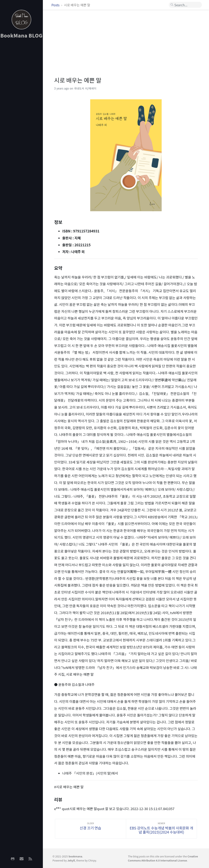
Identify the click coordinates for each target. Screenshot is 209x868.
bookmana (75, 856)
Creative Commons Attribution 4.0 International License (163, 858)
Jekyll (71, 860)
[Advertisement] (21, 106)
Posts (56, 5)
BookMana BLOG (22, 35)
